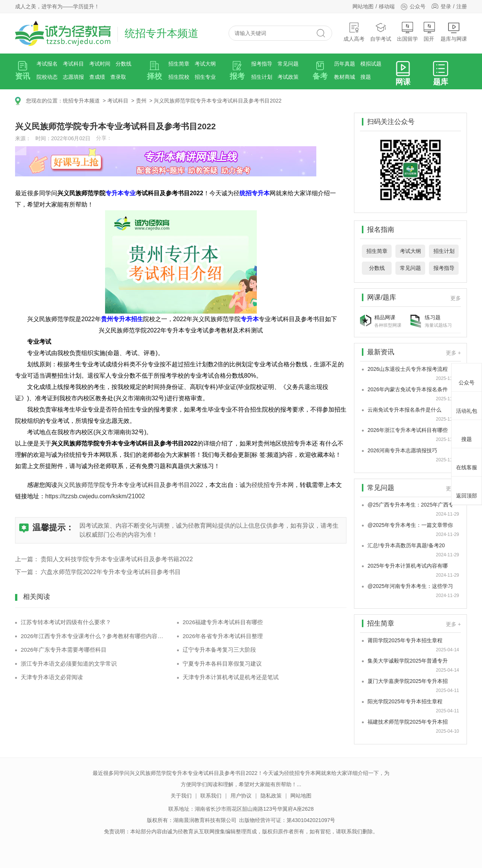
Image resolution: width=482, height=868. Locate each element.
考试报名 (47, 64)
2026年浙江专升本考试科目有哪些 (408, 430)
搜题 (366, 77)
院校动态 (47, 77)
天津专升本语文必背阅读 (52, 677)
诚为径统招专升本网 (267, 485)
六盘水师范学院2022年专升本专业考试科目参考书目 (111, 572)
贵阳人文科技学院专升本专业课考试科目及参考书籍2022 (117, 559)
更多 (456, 298)
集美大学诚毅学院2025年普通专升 (408, 661)
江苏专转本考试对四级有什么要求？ (66, 622)
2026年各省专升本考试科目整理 (223, 636)
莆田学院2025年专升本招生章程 (405, 640)
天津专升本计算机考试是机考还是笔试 (231, 677)
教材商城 (345, 77)
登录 (446, 6)
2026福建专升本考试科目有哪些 (223, 622)
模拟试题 (371, 64)
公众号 (413, 6)
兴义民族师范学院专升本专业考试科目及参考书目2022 (217, 101)
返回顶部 (467, 489)
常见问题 (288, 64)
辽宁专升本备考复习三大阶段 (219, 650)
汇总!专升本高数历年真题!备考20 (406, 545)
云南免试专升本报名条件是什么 (404, 410)
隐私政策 (271, 796)
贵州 (141, 101)
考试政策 (288, 77)
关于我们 (181, 796)
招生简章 (179, 64)
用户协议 (241, 796)
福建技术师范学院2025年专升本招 (408, 722)
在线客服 (467, 461)
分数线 (124, 64)
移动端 (387, 6)
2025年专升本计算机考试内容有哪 (408, 566)
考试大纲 (205, 64)
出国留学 (407, 32)
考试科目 (73, 64)
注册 (462, 6)
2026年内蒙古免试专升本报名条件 (408, 389)
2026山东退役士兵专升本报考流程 (408, 369)
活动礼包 (467, 404)
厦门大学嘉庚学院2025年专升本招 (408, 681)
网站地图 (363, 6)
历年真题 (345, 64)
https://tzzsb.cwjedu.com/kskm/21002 (95, 496)
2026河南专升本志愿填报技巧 (402, 450)
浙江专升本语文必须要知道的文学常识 (69, 664)
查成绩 (97, 77)
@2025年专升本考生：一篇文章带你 (410, 525)
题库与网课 (454, 32)
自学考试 (381, 32)
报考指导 (262, 64)
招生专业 (205, 77)
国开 (429, 32)
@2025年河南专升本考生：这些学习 (410, 586)
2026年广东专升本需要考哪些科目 (64, 650)
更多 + (453, 353)
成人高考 (354, 32)
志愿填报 (73, 77)
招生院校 (179, 77)
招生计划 (262, 77)
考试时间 (100, 64)
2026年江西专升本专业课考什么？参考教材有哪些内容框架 (93, 636)
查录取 (118, 77)
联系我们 (211, 796)
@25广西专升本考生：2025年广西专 (411, 505)
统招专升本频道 (81, 101)
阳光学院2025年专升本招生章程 (405, 701)
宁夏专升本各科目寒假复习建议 (222, 664)
